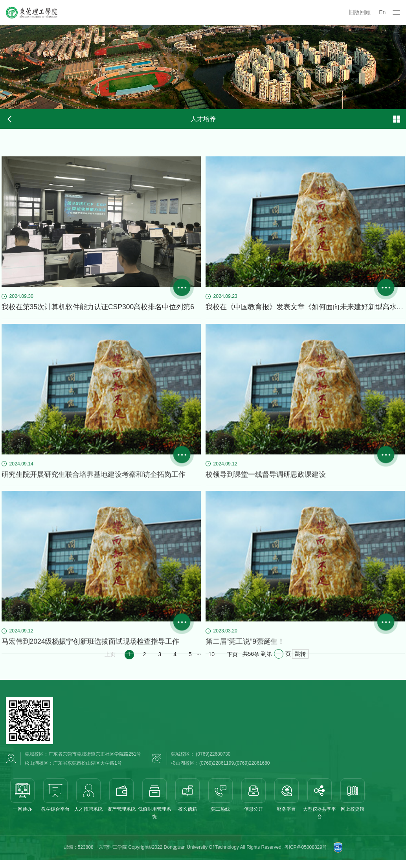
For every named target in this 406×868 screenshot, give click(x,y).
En (382, 12)
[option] (203, 67)
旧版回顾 (360, 12)
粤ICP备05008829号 (306, 857)
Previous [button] (4, 67)
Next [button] (402, 67)
